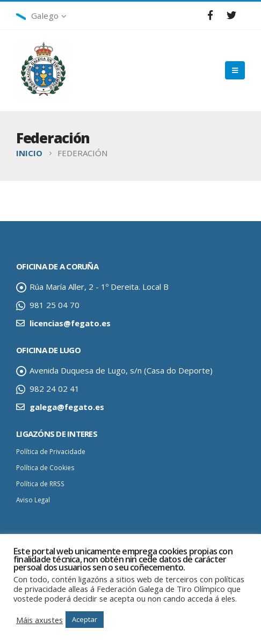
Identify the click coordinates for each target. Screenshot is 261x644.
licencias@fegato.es (70, 323)
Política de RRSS (40, 484)
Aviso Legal (33, 500)
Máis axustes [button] (39, 620)
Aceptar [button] (85, 619)
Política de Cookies (45, 467)
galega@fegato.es (67, 407)
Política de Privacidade (51, 451)
